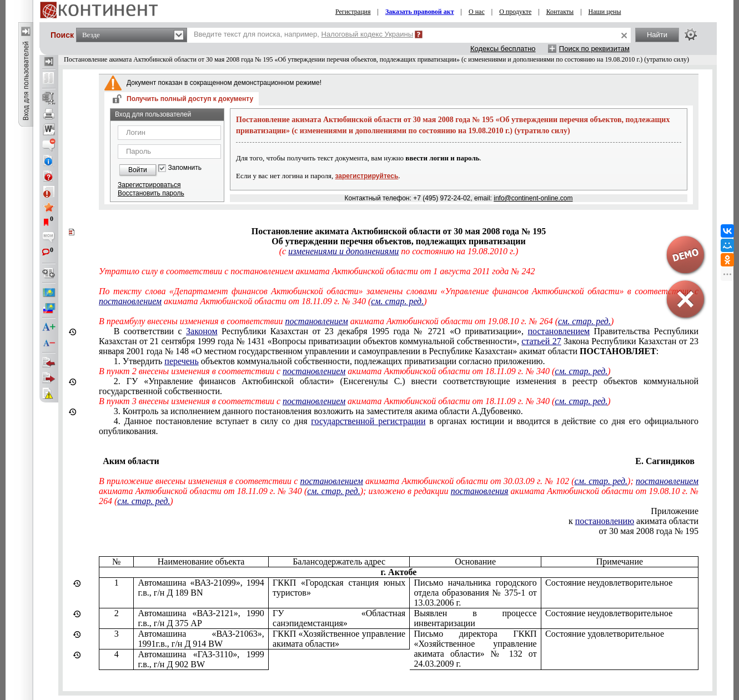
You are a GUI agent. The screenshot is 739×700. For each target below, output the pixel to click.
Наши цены (605, 12)
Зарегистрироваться (149, 185)
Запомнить (185, 168)
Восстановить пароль (151, 193)
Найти (657, 35)
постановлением (559, 331)
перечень (181, 361)
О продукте (515, 12)
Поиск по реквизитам (594, 49)
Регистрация (353, 12)
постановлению (605, 521)
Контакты (560, 12)
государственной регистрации (368, 421)
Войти (138, 170)
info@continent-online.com (533, 198)
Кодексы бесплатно (503, 49)
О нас (477, 12)
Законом (202, 331)
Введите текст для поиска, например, (303, 34)
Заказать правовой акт (420, 12)
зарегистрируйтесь (367, 176)
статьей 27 (541, 341)
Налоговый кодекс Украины (368, 34)
